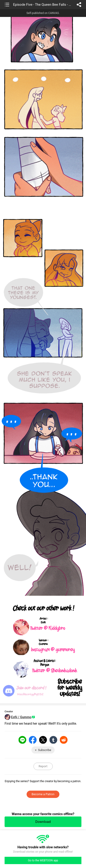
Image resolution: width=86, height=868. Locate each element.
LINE (22, 740)
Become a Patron (43, 794)
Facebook (33, 740)
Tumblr (53, 740)
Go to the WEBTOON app (43, 860)
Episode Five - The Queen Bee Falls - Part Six (43, 5)
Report (43, 766)
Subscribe (45, 750)
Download (43, 822)
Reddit (64, 740)
